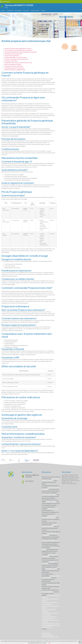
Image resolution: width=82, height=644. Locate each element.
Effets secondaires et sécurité (13, 64)
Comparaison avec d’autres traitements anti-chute (18, 62)
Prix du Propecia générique (12, 55)
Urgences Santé (35, 11)
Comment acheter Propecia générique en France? (18, 48)
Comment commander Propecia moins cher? (16, 58)
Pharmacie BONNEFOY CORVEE (19, 5)
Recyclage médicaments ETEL (50, 636)
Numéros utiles (46, 632)
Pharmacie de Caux (53, 508)
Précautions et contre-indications (14, 65)
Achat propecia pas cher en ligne (51, 623)
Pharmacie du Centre (51, 568)
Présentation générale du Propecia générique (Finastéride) (20, 51)
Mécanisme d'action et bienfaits (13, 53)
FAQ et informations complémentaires (15, 69)
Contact (43, 11)
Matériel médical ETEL (48, 634)
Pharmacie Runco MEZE (53, 584)
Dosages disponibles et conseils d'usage (15, 56)
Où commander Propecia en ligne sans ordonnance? (19, 49)
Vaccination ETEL (46, 626)
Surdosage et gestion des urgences (14, 67)
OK (49, 643)
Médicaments (18, 11)
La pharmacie (10, 11)
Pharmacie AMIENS (51, 501)
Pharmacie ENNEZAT (47, 591)
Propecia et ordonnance (11, 60)
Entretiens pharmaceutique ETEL (51, 624)
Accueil (3, 11)
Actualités (26, 11)
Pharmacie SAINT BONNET (49, 494)
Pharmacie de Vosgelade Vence (50, 540)
